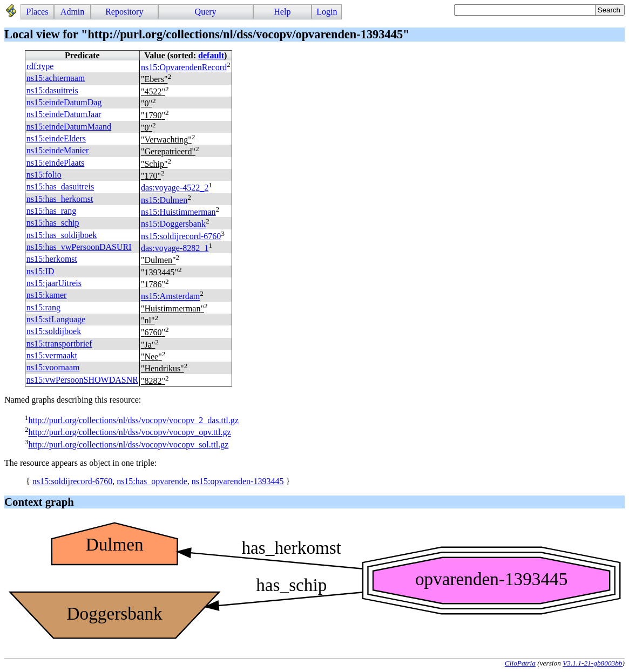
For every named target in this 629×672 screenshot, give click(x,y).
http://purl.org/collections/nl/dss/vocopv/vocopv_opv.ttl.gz (129, 433)
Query (206, 12)
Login (327, 12)
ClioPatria (520, 663)
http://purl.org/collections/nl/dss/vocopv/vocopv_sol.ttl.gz (128, 444)
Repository (124, 12)
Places (38, 12)
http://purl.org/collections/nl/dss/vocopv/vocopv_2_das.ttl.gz (133, 420)
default (211, 55)
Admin (72, 12)
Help (282, 12)
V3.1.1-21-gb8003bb (592, 663)
